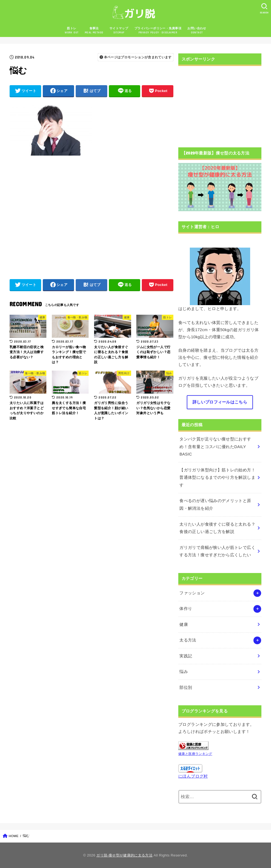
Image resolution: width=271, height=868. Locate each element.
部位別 (186, 687)
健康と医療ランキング (195, 754)
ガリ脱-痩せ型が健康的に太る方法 (124, 855)
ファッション (192, 593)
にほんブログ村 (193, 776)
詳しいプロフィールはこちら (220, 402)
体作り (186, 609)
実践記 (186, 656)
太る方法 (188, 640)
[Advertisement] (91, 215)
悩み (184, 672)
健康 (184, 624)
